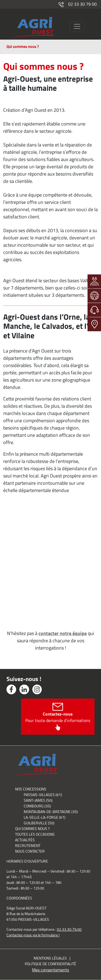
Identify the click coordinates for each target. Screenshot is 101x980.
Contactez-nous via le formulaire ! (33, 935)
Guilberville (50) (39, 823)
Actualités (25, 840)
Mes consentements (50, 970)
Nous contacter (30, 851)
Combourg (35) (37, 806)
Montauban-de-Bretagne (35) (51, 812)
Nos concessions (31, 789)
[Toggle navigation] (77, 26)
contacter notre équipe (63, 633)
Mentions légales (50, 958)
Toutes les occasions (35, 834)
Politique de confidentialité (50, 964)
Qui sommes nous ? (32, 829)
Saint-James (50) (38, 800)
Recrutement (28, 846)
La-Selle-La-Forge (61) (45, 817)
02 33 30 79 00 (78, 4)
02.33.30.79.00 (69, 929)
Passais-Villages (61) (43, 795)
